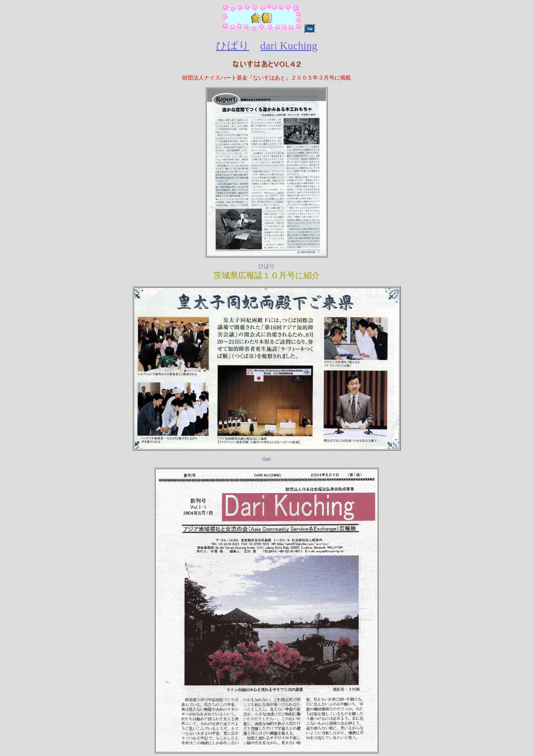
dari (267, 459)
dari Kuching (289, 46)
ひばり (233, 46)
